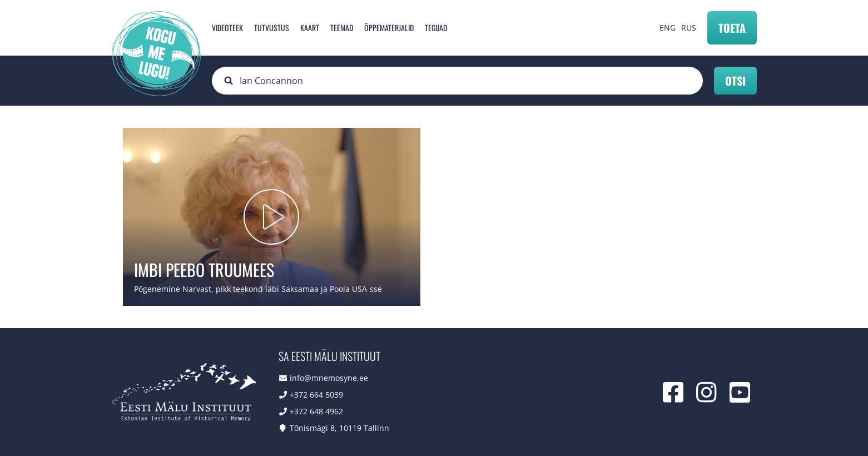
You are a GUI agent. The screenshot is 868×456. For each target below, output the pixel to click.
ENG (668, 28)
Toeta (732, 28)
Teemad (342, 28)
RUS (689, 28)
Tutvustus (272, 28)
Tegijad (436, 28)
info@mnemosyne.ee (329, 378)
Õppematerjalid (389, 28)
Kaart (310, 28)
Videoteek (227, 28)
